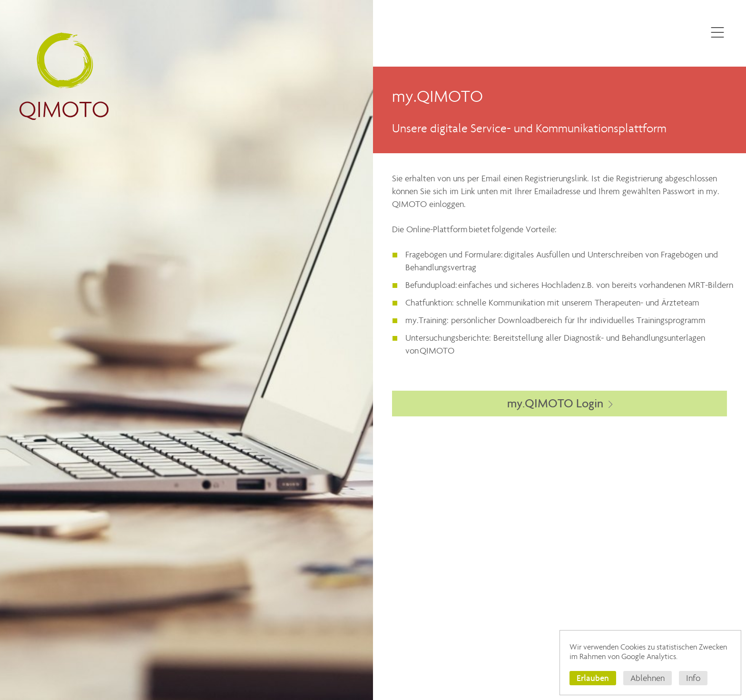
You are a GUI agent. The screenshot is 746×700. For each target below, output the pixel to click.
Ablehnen (648, 678)
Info (693, 678)
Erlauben (593, 678)
